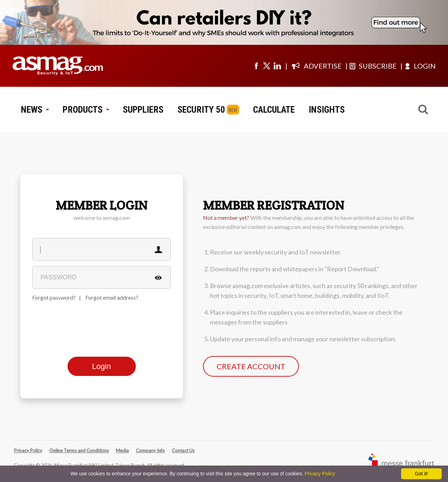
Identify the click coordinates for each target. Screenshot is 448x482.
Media (122, 450)
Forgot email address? (112, 297)
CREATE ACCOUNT (251, 366)
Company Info (150, 450)
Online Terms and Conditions (79, 450)
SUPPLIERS (143, 110)
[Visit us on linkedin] (277, 66)
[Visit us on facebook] (256, 66)
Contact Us (183, 450)
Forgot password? (54, 297)
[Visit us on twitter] (267, 66)
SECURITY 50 (201, 110)
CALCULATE (274, 110)
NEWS (35, 110)
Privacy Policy (28, 450)
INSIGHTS (327, 110)
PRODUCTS (86, 110)
